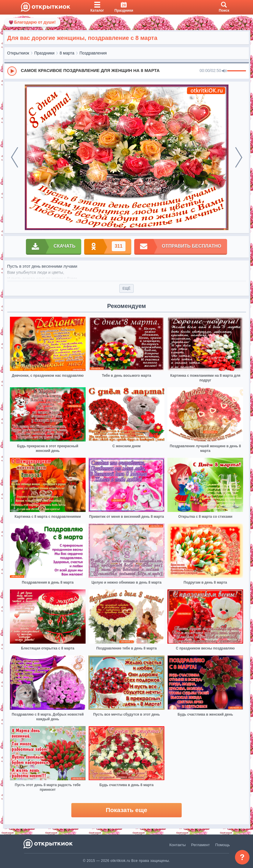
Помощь (222, 845)
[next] (239, 157)
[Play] (12, 71)
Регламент (201, 845)
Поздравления (93, 53)
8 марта (67, 53)
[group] (127, 71)
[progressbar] (237, 71)
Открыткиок (18, 53)
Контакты (178, 845)
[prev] (15, 157)
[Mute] (224, 71)
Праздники (44, 53)
